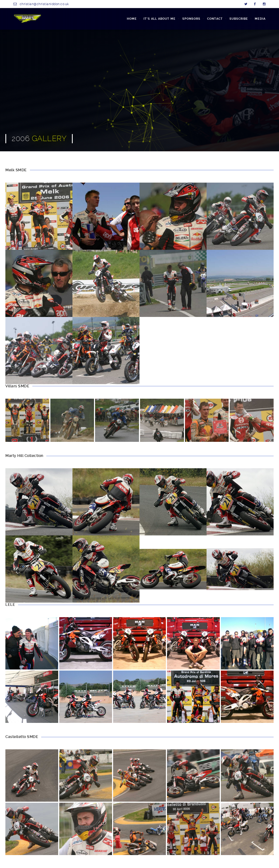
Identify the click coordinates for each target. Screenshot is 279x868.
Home (132, 19)
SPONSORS (191, 19)
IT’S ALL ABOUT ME (160, 19)
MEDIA (260, 19)
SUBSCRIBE (239, 19)
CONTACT (215, 19)
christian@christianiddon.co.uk (44, 4)
